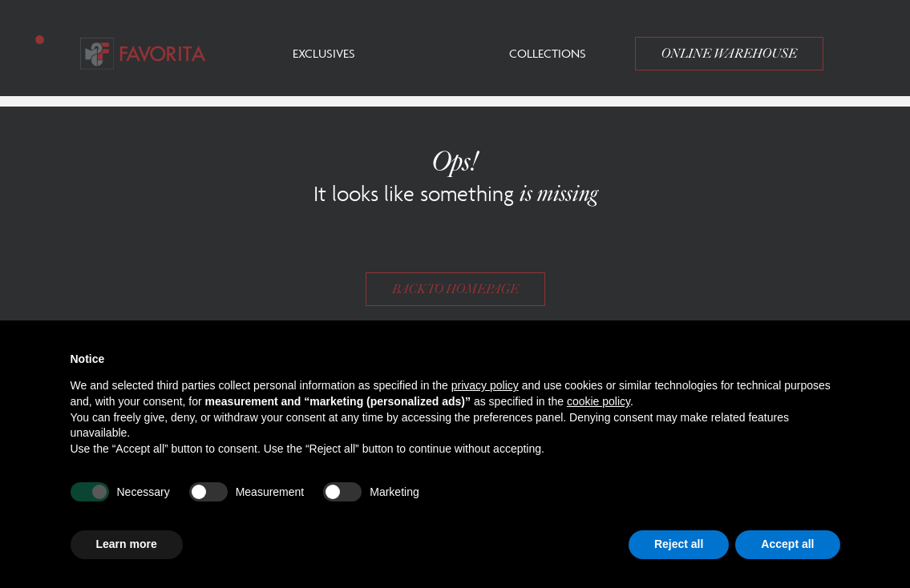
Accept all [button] (787, 544)
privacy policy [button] (485, 385)
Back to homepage (455, 289)
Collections (548, 53)
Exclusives (324, 53)
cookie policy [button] (599, 401)
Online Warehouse (729, 54)
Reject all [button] (679, 544)
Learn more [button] (127, 544)
